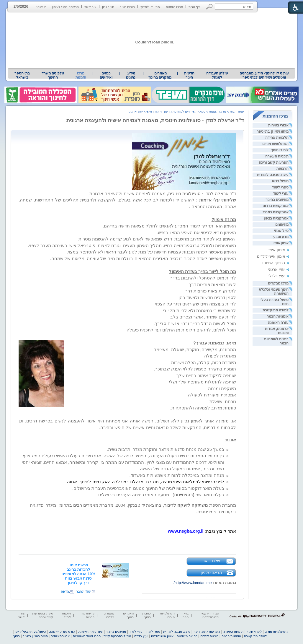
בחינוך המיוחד (273, 263)
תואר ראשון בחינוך (35, 636)
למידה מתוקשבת (276, 310)
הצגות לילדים (209, 636)
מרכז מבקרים (278, 283)
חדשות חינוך (189, 75)
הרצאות (282, 169)
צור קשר (90, 7)
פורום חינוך (127, 7)
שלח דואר (211, 561)
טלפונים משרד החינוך (53, 75)
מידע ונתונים (131, 75)
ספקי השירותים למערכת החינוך (184, 111)
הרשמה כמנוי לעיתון (65, 7)
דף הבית (194, 7)
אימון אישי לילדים (271, 256)
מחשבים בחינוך (277, 200)
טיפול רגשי (280, 181)
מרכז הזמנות (174, 7)
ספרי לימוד (280, 187)
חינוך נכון (108, 7)
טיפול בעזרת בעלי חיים (31, 632)
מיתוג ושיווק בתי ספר (273, 131)
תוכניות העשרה (277, 156)
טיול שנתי (281, 231)
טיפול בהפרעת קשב (117, 636)
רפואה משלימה (187, 636)
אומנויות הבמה (277, 316)
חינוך (17, 636)
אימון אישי (281, 243)
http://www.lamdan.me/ (193, 583)
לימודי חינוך (280, 150)
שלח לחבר (83, 591)
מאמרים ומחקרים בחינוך (160, 75)
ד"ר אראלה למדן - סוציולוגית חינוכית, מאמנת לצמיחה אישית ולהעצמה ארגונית (155, 121)
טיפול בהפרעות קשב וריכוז (43, 615)
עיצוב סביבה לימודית (273, 175)
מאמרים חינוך (128, 615)
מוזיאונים (282, 225)
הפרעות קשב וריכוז (274, 162)
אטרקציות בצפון (276, 218)
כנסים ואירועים (106, 75)
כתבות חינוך (146, 615)
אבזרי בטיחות (278, 125)
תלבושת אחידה (277, 138)
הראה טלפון (211, 573)
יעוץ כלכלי (277, 276)
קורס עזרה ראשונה (62, 632)
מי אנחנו (41, 7)
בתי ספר (186, 615)
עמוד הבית (237, 111)
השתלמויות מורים (275, 144)
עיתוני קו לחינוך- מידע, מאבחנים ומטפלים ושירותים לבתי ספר (264, 75)
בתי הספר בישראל (22, 75)
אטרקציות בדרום (276, 206)
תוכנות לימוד (66, 615)
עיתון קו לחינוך (150, 7)
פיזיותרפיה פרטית (87, 615)
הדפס (65, 591)
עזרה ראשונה (278, 323)
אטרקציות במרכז (276, 212)
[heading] (78, 574)
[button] (209, 7)
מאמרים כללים (109, 615)
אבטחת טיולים (60, 636)
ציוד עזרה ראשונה (90, 632)
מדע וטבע (281, 237)
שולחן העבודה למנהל (217, 75)
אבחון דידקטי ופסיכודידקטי (210, 615)
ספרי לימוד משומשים (87, 636)
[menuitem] (264, 75)
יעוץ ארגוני (277, 269)
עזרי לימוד (281, 193)
